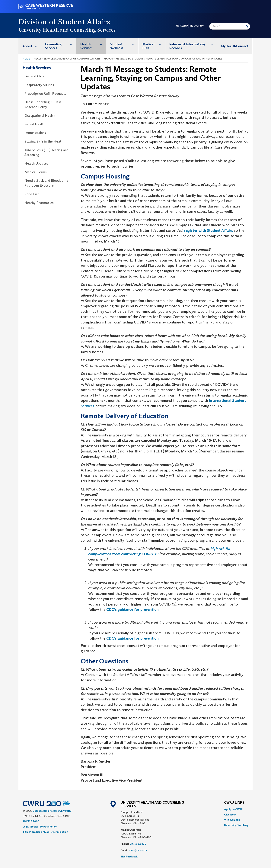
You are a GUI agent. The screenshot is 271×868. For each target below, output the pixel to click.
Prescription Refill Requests (45, 94)
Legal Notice (30, 827)
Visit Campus (232, 820)
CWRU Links (234, 803)
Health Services (93, 44)
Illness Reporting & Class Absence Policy (43, 104)
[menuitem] (30, 46)
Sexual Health (35, 124)
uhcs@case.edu (138, 850)
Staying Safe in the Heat (43, 141)
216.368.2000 (31, 821)
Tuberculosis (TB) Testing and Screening (46, 153)
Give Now (230, 815)
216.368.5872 (138, 844)
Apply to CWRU (234, 809)
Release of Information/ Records (193, 44)
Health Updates (36, 163)
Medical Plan (154, 44)
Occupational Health (40, 116)
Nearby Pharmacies (39, 203)
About (32, 46)
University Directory (236, 825)
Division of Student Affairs (64, 22)
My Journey (197, 26)
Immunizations (35, 133)
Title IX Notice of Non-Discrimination (45, 832)
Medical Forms (36, 172)
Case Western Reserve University (52, 811)
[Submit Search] (247, 26)
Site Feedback (129, 857)
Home (26, 59)
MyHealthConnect (235, 46)
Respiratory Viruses (39, 85)
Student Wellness (124, 44)
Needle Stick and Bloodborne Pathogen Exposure (46, 183)
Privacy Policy (48, 827)
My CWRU (182, 26)
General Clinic (35, 76)
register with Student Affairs (209, 230)
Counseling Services (61, 44)
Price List (32, 194)
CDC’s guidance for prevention (132, 609)
